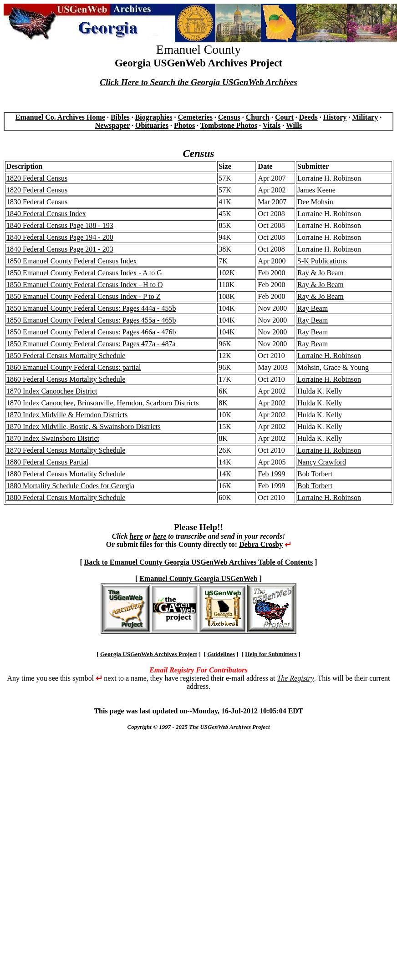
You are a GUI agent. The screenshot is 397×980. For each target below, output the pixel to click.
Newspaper (112, 125)
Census (229, 117)
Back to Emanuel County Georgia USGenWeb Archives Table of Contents (198, 562)
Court (284, 117)
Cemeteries (195, 117)
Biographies (154, 117)
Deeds (308, 117)
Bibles (120, 117)
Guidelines (221, 654)
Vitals (272, 125)
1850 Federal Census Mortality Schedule (66, 356)
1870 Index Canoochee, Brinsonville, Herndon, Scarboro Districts (103, 403)
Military (365, 117)
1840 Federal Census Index (46, 214)
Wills (294, 125)
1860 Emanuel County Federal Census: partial (74, 367)
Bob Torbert (315, 474)
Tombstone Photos (229, 125)
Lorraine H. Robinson (329, 356)
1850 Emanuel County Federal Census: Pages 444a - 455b (91, 308)
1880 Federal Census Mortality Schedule (66, 474)
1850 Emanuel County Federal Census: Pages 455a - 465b (91, 320)
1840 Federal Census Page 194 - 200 (60, 237)
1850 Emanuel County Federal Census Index (72, 261)
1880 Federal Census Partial (47, 462)
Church (258, 117)
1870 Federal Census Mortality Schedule (66, 450)
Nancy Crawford (322, 462)
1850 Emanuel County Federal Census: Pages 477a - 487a (91, 344)
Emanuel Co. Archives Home (60, 117)
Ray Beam (313, 308)
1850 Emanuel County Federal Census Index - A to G (84, 273)
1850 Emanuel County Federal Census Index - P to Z (83, 296)
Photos (184, 125)
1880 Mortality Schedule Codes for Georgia (70, 486)
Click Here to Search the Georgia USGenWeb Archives (198, 82)
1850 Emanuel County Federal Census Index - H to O (85, 285)
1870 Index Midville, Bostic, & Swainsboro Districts (84, 427)
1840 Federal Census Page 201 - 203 (60, 249)
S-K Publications (322, 261)
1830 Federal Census (37, 202)
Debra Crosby (261, 544)
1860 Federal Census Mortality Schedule (66, 379)
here (136, 536)
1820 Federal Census (37, 178)
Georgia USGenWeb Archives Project (149, 654)
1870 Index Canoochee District (52, 391)
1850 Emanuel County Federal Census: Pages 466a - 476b (91, 332)
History (335, 117)
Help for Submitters (271, 654)
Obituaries (152, 125)
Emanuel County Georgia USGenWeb (198, 578)
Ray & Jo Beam (321, 273)
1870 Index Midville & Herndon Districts (67, 415)
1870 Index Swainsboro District (53, 438)
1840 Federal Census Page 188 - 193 (60, 225)
